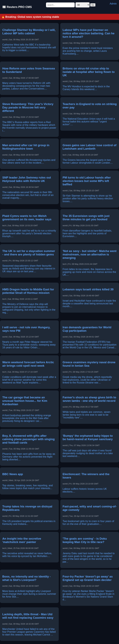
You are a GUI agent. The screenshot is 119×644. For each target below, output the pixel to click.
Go (93, 5)
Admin (113, 4)
